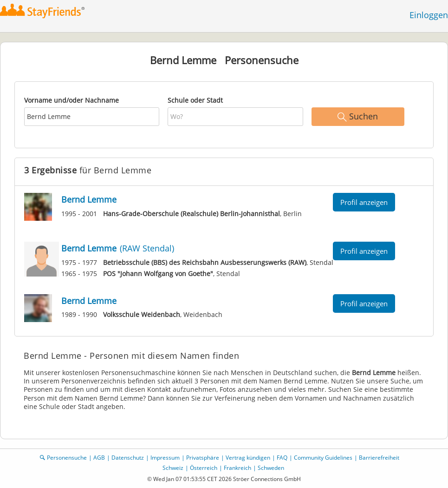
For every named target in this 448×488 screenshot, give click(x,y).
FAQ (282, 458)
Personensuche (67, 458)
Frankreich (237, 468)
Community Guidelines (323, 458)
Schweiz (173, 468)
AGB (99, 458)
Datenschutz (128, 458)
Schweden (271, 468)
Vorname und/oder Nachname (71, 100)
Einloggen (429, 15)
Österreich (204, 468)
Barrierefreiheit (379, 458)
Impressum (165, 458)
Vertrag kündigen (248, 458)
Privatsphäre (203, 458)
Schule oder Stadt (195, 100)
